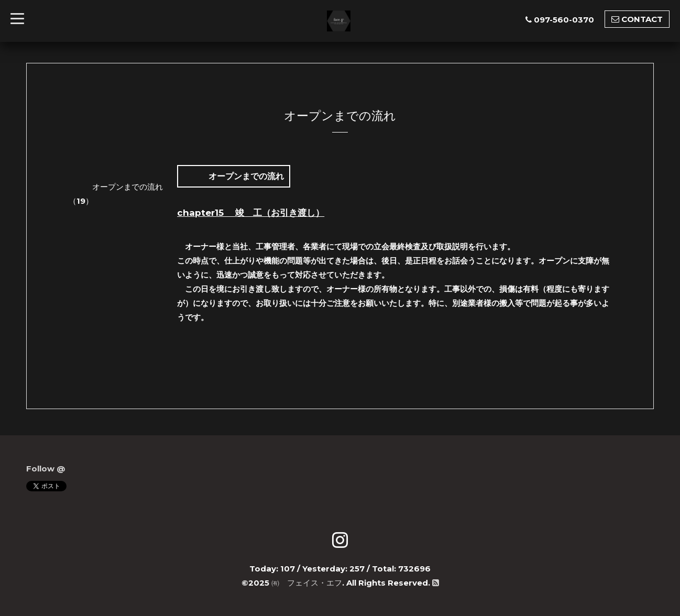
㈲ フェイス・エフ (307, 583)
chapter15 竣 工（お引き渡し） (251, 213)
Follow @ (46, 469)
